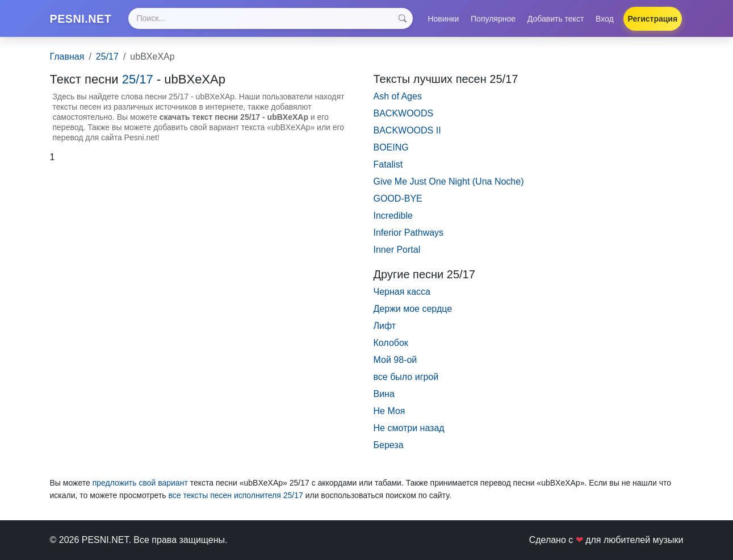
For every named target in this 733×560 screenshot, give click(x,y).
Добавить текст (556, 21)
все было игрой (406, 382)
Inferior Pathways (409, 238)
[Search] (278, 21)
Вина (384, 399)
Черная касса (402, 297)
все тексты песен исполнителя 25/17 (235, 500)
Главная (67, 62)
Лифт (385, 331)
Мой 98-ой (395, 365)
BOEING (391, 152)
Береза (389, 450)
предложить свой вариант (140, 488)
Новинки (443, 21)
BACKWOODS (404, 118)
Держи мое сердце (413, 314)
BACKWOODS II (407, 135)
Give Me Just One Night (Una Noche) (449, 187)
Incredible (393, 221)
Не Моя (389, 416)
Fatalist (388, 170)
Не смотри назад (409, 433)
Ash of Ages (398, 101)
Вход (605, 21)
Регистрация (653, 21)
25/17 (107, 62)
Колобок (391, 348)
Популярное (493, 21)
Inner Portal (397, 255)
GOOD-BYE (398, 204)
